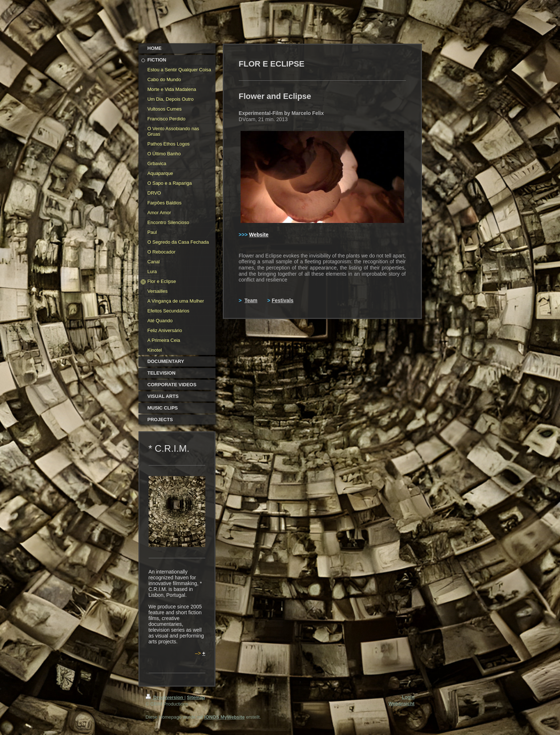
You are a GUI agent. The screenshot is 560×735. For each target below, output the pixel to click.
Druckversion (165, 697)
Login (408, 697)
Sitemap (196, 697)
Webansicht (402, 704)
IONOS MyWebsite (224, 717)
